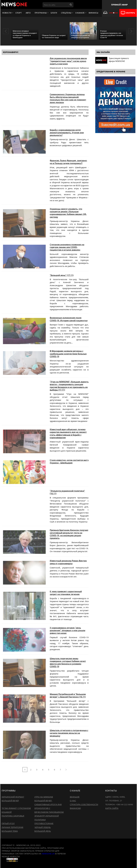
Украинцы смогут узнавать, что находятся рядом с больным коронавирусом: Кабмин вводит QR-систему (68, 213)
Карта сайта (112, 808)
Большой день (43, 831)
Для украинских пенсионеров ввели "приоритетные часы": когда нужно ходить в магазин (68, 61)
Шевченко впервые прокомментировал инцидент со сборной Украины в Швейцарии (25, 34)
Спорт (19, 13)
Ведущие (75, 797)
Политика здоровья (13, 816)
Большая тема (10, 831)
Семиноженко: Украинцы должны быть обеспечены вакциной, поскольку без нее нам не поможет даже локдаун (68, 98)
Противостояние (44, 823)
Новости (7, 13)
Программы (41, 13)
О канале (80, 13)
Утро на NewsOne (44, 797)
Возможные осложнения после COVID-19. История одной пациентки (69, 319)
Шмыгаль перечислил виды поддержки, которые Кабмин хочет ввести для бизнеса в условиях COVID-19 (68, 662)
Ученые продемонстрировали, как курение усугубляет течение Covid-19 (112, 34)
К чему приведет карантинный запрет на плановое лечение (66, 593)
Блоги (54, 13)
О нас (73, 801)
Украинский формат (13, 797)
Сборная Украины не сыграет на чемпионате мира (54, 36)
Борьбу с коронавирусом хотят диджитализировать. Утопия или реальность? (67, 133)
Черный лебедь (43, 827)
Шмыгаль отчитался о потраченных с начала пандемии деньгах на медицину (69, 733)
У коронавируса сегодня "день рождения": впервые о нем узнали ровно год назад (67, 630)
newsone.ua (48, 854)
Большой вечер (10, 801)
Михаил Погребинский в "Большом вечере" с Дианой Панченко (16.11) (68, 695)
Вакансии (75, 808)
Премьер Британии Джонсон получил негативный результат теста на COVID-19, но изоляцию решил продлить (69, 534)
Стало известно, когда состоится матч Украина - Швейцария (69, 461)
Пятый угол (8, 823)
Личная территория (12, 827)
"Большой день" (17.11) (62, 275)
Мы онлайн (103, 52)
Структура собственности (84, 804)
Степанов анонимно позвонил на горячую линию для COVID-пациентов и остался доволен (67, 247)
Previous (6, 31)
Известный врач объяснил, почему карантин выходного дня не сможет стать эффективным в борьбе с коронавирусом (68, 433)
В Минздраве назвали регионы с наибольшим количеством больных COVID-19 (68, 354)
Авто (28, 13)
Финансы (93, 13)
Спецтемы (66, 13)
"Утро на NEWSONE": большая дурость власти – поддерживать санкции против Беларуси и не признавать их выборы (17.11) (69, 386)
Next (131, 31)
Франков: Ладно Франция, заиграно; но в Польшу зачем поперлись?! (68, 162)
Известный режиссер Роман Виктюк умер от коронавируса (68, 562)
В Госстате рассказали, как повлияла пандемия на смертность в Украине (82, 35)
